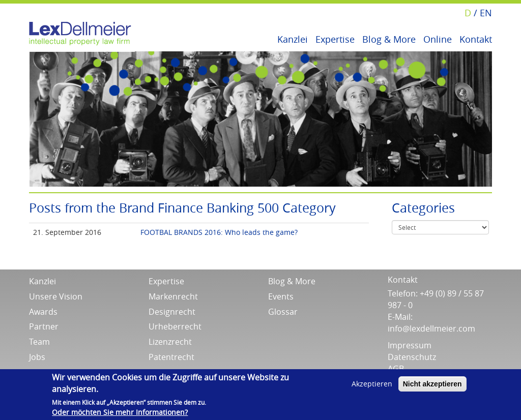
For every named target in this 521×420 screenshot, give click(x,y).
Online (438, 38)
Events (281, 296)
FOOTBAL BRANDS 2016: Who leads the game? (219, 232)
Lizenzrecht (170, 342)
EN (486, 13)
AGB (396, 369)
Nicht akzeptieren (432, 384)
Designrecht (172, 312)
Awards (43, 312)
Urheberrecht (175, 326)
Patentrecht (171, 357)
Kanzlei (293, 38)
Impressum (410, 345)
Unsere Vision (56, 296)
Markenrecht (173, 296)
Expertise (335, 38)
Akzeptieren (372, 384)
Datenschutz (412, 357)
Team (39, 342)
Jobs (37, 357)
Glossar (283, 312)
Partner (44, 326)
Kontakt (476, 38)
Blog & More (389, 38)
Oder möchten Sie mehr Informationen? (120, 412)
